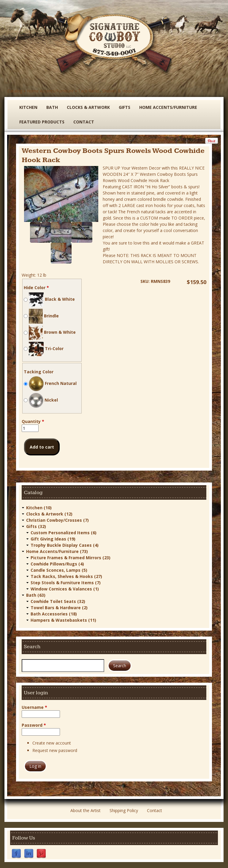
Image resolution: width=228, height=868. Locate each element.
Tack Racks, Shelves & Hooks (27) (66, 576)
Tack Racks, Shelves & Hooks (106, 91)
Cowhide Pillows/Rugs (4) (57, 564)
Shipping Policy (124, 810)
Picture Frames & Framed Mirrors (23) (71, 558)
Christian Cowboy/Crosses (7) (57, 520)
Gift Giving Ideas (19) (53, 539)
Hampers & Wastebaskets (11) (63, 620)
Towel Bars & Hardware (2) (59, 608)
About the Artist (85, 810)
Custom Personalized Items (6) (64, 533)
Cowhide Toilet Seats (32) (58, 601)
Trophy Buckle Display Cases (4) (65, 545)
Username (34, 707)
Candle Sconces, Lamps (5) (59, 570)
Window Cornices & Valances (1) (65, 589)
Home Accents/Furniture (50, 91)
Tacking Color (39, 372)
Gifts (125, 107)
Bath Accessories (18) (54, 614)
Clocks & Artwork (88, 107)
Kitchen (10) (39, 508)
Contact (84, 122)
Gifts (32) (36, 526)
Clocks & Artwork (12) (49, 514)
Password (34, 725)
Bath (52, 107)
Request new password (55, 750)
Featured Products (42, 122)
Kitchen (28, 107)
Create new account (52, 743)
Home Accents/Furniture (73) (57, 551)
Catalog (15, 91)
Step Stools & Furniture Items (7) (66, 583)
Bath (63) (36, 595)
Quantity (33, 421)
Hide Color (36, 287)
